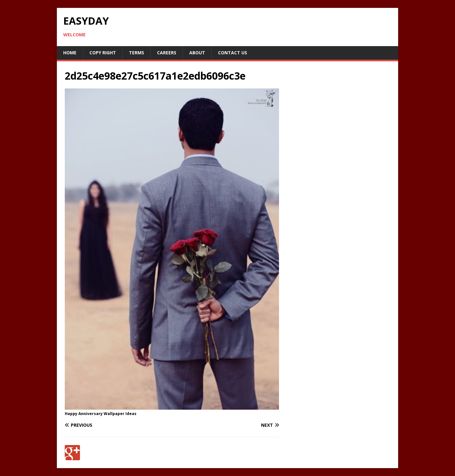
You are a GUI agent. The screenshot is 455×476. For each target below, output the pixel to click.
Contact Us (233, 53)
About (197, 53)
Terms (136, 53)
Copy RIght (103, 53)
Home (70, 53)
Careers (167, 53)
